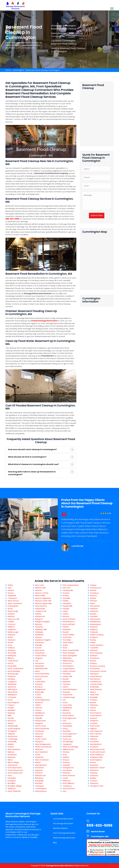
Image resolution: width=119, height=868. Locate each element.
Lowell (65, 778)
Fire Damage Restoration (63, 823)
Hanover (39, 708)
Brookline (12, 783)
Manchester (95, 619)
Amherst (39, 773)
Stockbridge (68, 742)
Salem (93, 642)
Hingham (39, 658)
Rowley (93, 640)
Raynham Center (97, 768)
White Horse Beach (43, 747)
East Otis (66, 588)
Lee (64, 700)
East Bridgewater (42, 700)
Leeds (65, 611)
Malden (11, 744)
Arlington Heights (42, 622)
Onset (38, 755)
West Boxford (69, 788)
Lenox (65, 702)
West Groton (13, 601)
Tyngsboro (12, 682)
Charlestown (96, 682)
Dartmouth (95, 726)
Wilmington (13, 689)
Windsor (66, 752)
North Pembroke (42, 729)
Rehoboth (94, 770)
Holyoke (66, 609)
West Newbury (96, 653)
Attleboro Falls (96, 757)
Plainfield (66, 629)
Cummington (18, 70)
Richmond (67, 723)
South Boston (96, 676)
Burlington (12, 656)
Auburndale (40, 609)
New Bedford (96, 744)
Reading (11, 679)
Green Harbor (41, 656)
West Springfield (70, 656)
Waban (38, 614)
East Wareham (41, 752)
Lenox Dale (67, 705)
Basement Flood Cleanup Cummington (43, 70)
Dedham (94, 656)
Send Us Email (98, 832)
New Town (40, 585)
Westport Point (97, 786)
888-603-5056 (12, 219)
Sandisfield (67, 726)
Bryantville (39, 692)
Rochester (40, 768)
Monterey (67, 713)
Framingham (13, 606)
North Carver (41, 726)
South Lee (67, 739)
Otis (64, 721)
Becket (66, 679)
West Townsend (15, 603)
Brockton (39, 687)
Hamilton (94, 609)
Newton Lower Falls (43, 601)
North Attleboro (97, 755)
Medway (11, 713)
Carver (38, 695)
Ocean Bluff (40, 682)
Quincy (93, 708)
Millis (10, 715)
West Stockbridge (70, 747)
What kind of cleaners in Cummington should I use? (33, 464)
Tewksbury (67, 786)
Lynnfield (94, 616)
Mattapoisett (41, 765)
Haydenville (68, 606)
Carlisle (11, 622)
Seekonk (94, 773)
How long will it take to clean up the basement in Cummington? (32, 473)
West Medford (14, 749)
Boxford (93, 595)
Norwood (12, 721)
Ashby (10, 585)
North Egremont (69, 718)
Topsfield (94, 648)
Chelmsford (13, 661)
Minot (37, 671)
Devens (11, 590)
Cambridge (13, 739)
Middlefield (67, 708)
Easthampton (41, 791)
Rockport (94, 637)
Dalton (65, 687)
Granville (66, 598)
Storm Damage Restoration (64, 833)
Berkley (93, 778)
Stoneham (12, 755)
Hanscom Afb (14, 619)
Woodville (12, 653)
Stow (10, 645)
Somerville (12, 742)
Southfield (67, 736)
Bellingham (12, 695)
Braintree (12, 757)
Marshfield (40, 666)
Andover (66, 762)
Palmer (66, 627)
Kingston (39, 736)
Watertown (40, 616)
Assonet (94, 718)
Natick (10, 637)
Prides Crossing (97, 635)
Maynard (11, 635)
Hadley (66, 601)
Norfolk (11, 718)
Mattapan (94, 674)
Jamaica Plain (96, 684)
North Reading (14, 671)
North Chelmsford (15, 668)
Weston (39, 637)
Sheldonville (13, 726)
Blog (55, 843)
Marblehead (95, 622)
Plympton (39, 742)
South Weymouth (15, 770)
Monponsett (40, 721)
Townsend (12, 598)
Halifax (38, 705)
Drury (65, 755)
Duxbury (38, 697)
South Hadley (68, 635)
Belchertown (40, 775)
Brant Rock (40, 650)
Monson (66, 616)
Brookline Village (15, 786)
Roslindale (94, 687)
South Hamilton (97, 645)
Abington (39, 723)
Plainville (39, 645)
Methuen (66, 773)
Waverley (39, 627)
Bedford (11, 616)
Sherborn (12, 640)
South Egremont (70, 734)
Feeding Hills (68, 590)
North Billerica (68, 783)
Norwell (38, 679)
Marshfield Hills (41, 668)
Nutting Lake (13, 674)
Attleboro (94, 721)
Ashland (11, 614)
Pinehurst (12, 676)
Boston (93, 661)
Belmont (39, 624)
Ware (65, 648)
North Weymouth (15, 773)
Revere (93, 702)
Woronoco (67, 663)
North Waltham (14, 791)
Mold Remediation (60, 828)
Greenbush (40, 653)
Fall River (94, 739)
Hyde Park (94, 695)
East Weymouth (15, 768)
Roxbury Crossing (97, 666)
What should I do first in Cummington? (27, 457)
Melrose (11, 752)
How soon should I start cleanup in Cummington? (32, 449)
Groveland (67, 770)
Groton (11, 593)
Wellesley (39, 632)
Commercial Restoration (63, 819)
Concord (11, 624)
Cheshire (66, 684)
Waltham (12, 788)
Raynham (94, 765)
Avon (10, 775)
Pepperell (12, 595)
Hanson (38, 710)
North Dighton (96, 760)
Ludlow (66, 614)
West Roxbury (96, 689)
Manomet (39, 715)
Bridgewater (40, 689)
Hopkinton (12, 629)
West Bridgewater (43, 744)
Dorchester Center (98, 671)
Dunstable (12, 666)
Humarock (39, 663)
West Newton (41, 606)
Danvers (94, 601)
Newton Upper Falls (43, 603)
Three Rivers (68, 642)
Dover (10, 700)
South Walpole (14, 729)
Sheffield (66, 731)
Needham (39, 635)
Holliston (11, 627)
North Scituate (41, 676)
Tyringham (67, 744)
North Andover (69, 775)
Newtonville (40, 595)
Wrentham (95, 658)
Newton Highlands (43, 598)
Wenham (94, 650)
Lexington (12, 781)
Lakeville (39, 718)
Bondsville (39, 781)
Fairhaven (94, 736)
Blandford (39, 778)
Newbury (94, 627)
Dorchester (95, 668)
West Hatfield (69, 653)
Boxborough (13, 611)
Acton (10, 609)
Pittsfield (66, 674)
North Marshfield (42, 674)
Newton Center (42, 593)
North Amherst (69, 619)
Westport (94, 783)
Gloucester (95, 606)
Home (8, 70)
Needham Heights (43, 640)
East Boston (95, 679)
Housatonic (68, 695)
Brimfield (39, 783)
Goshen (66, 593)
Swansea (94, 775)
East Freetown (96, 731)
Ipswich (93, 614)
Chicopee (39, 786)
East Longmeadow (71, 585)
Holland (66, 757)
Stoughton (12, 731)
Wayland (11, 650)
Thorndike (67, 640)
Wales (65, 645)
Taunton (94, 781)
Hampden (67, 603)
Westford (12, 687)
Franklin (11, 708)
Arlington (39, 619)
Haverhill (66, 765)
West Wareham (42, 760)
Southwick (67, 637)
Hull (37, 661)
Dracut (11, 663)
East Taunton (96, 734)
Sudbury (11, 648)
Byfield (93, 598)
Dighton (93, 729)
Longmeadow (69, 668)
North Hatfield (69, 624)
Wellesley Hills (41, 629)
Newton (38, 590)
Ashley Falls (67, 676)
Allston (93, 692)
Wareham (39, 757)
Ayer (10, 588)
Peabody (94, 632)
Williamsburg (68, 661)
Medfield (11, 710)
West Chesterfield (71, 650)
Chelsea (94, 700)
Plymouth (39, 734)
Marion (38, 762)
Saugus (93, 585)
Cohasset (12, 697)
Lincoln (11, 642)
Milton (10, 760)
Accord (38, 648)
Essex (92, 603)
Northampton (69, 622)
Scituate (39, 684)
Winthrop (94, 705)
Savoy (65, 729)
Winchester (13, 692)
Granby (66, 595)
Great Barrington (70, 689)
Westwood (12, 736)
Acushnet (94, 747)
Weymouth (12, 765)
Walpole (11, 734)
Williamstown (68, 749)
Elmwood (39, 702)
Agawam (39, 770)
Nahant (93, 590)
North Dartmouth (97, 749)
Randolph (12, 778)
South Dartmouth (98, 752)
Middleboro (40, 713)
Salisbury (94, 629)
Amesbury (94, 593)
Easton (93, 710)
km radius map (97, 261)
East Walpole (13, 702)
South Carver (41, 739)
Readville (94, 697)
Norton (93, 762)
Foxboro (11, 705)
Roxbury (93, 663)
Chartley (94, 723)
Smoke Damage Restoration (44, 321)
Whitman (39, 749)
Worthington (68, 666)
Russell (66, 632)
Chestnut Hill (41, 611)
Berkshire (66, 682)
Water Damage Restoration (64, 838)
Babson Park (40, 588)
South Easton (96, 715)
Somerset (94, 742)
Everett (11, 747)
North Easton (96, 713)
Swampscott (96, 588)
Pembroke (40, 731)
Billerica (11, 658)
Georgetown (68, 768)
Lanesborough (69, 697)
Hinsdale (66, 692)
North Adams (68, 715)
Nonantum (40, 642)
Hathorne (94, 611)
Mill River (66, 710)
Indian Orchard (69, 671)
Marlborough (13, 632)
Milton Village (13, 762)
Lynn (64, 791)
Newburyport (96, 624)
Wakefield (12, 684)
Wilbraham (67, 658)
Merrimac (67, 781)
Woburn (66, 760)
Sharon (11, 723)
